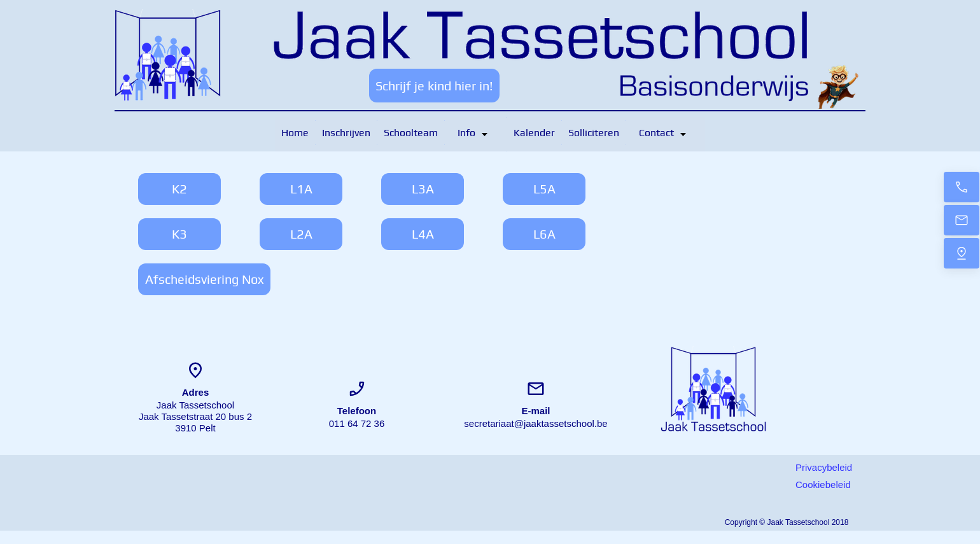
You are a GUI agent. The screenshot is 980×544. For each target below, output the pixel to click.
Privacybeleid (824, 467)
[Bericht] (962, 220)
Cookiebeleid (823, 485)
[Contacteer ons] (962, 187)
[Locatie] (962, 253)
